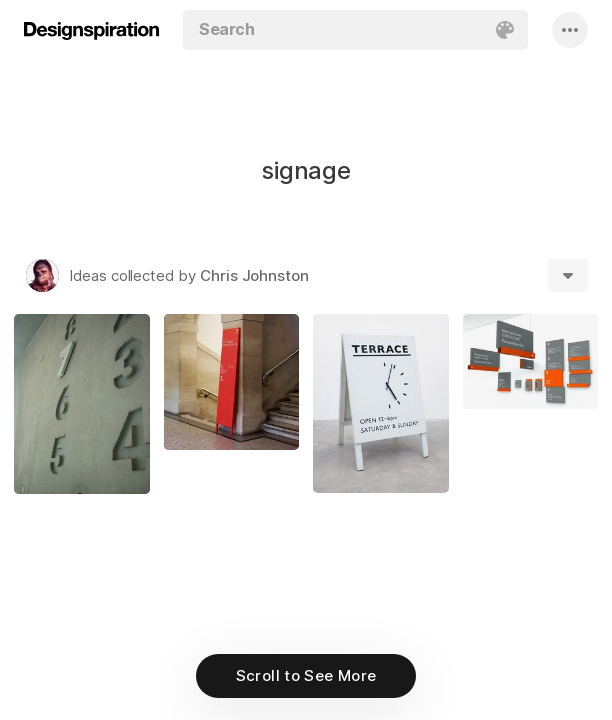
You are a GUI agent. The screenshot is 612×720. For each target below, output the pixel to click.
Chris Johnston (254, 275)
